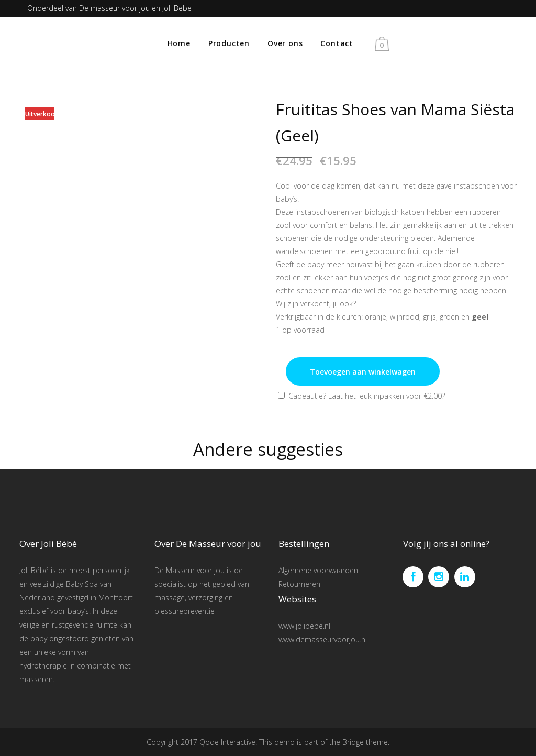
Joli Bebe (177, 8)
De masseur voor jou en (121, 8)
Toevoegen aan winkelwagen (363, 372)
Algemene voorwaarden (318, 570)
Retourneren (299, 584)
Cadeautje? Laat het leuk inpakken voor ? (361, 396)
